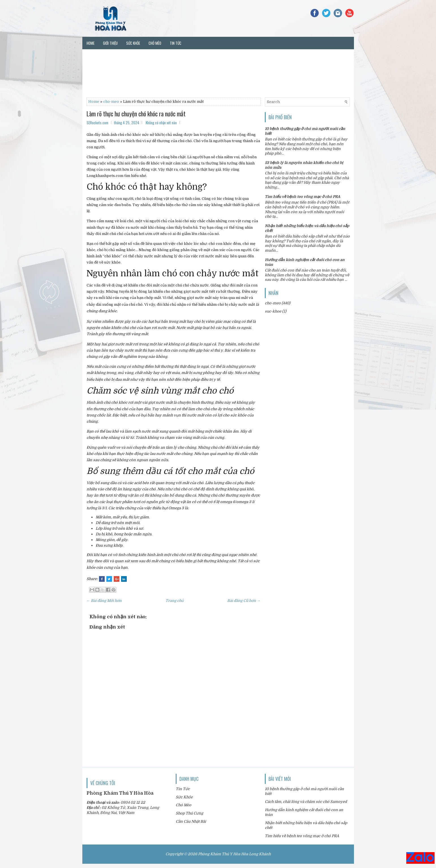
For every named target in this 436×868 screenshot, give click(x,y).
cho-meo (111, 101)
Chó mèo (155, 43)
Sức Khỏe (184, 797)
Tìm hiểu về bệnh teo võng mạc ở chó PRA (302, 197)
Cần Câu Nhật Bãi (191, 821)
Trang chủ (175, 601)
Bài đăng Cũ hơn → (244, 601)
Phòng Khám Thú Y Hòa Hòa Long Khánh (234, 854)
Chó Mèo (183, 805)
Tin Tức (183, 789)
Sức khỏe (133, 43)
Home (91, 43)
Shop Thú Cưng (189, 813)
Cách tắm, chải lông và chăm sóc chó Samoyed (306, 802)
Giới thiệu (110, 43)
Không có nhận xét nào (161, 123)
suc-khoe (273, 311)
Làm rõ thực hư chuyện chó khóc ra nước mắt (136, 114)
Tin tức (176, 43)
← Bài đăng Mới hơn (104, 601)
